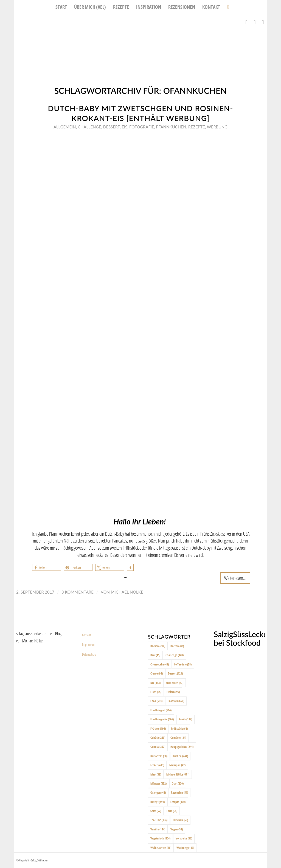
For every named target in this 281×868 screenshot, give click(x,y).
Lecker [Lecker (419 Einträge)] (157, 765)
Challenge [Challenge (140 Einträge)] (175, 655)
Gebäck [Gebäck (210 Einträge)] (158, 738)
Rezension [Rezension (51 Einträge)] (179, 792)
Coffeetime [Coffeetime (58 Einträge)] (183, 664)
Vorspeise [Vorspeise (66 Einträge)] (184, 838)
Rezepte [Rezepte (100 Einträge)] (178, 802)
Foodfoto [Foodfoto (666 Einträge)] (176, 701)
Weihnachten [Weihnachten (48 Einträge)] (161, 848)
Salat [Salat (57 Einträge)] (156, 811)
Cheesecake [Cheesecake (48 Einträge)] (160, 664)
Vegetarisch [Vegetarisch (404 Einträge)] (160, 838)
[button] (47, 567)
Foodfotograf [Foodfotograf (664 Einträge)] (161, 710)
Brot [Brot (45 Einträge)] (155, 655)
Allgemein (65, 127)
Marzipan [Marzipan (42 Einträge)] (177, 765)
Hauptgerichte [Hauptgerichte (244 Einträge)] (182, 747)
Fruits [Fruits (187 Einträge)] (186, 719)
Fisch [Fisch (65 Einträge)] (156, 692)
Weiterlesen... (235, 578)
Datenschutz (89, 654)
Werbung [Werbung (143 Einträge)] (185, 848)
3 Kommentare (78, 592)
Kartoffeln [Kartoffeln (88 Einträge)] (159, 756)
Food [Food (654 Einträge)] (156, 701)
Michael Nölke (127, 592)
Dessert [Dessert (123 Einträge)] (175, 673)
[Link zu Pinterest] (263, 22)
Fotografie (142, 127)
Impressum (89, 644)
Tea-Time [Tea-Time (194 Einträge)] (159, 820)
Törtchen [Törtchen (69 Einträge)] (180, 820)
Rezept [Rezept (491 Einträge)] (158, 802)
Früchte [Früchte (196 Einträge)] (158, 728)
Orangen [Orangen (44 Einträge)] (158, 792)
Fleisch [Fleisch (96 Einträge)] (173, 692)
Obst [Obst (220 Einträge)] (178, 783)
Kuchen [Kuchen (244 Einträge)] (180, 756)
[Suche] (226, 7)
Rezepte (197, 127)
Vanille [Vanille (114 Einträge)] (158, 829)
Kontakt (86, 635)
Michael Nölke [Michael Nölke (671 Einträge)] (178, 774)
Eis (124, 127)
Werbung (217, 127)
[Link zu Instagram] (255, 22)
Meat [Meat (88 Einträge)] (156, 774)
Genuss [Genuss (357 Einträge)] (158, 747)
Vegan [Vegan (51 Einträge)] (177, 829)
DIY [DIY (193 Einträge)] (155, 683)
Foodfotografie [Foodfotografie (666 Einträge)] (162, 719)
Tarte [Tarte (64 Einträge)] (172, 811)
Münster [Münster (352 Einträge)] (158, 783)
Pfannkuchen (171, 127)
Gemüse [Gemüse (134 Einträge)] (178, 738)
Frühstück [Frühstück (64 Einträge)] (179, 728)
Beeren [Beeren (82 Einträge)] (177, 646)
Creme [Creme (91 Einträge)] (157, 673)
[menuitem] (61, 7)
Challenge (90, 127)
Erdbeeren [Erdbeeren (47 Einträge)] (175, 683)
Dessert (112, 127)
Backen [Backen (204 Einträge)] (158, 646)
